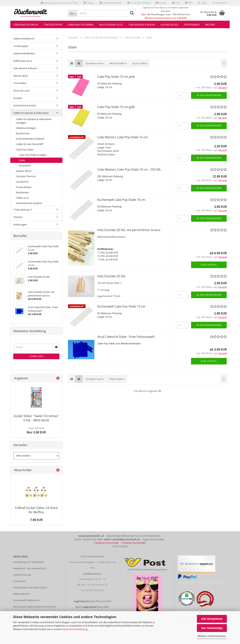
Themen (18, 217)
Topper (89, 3)
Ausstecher (22, 182)
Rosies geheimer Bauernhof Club (59, 3)
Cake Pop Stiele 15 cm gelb (116, 107)
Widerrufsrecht (21, 594)
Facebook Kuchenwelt (107, 543)
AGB (176, 3)
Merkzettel (220, 3)
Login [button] (202, 3)
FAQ (189, 3)
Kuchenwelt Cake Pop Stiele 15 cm (121, 306)
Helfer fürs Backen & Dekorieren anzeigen (34, 121)
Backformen (23, 133)
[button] (72, 63)
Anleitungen (20, 224)
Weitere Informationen (212, 636)
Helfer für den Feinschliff (30, 144)
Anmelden (36, 356)
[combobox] (95, 63)
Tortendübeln (24, 187)
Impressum (19, 581)
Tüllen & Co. (23, 198)
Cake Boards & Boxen (142, 25)
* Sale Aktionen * (23, 210)
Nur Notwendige (212, 628)
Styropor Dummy (26, 176)
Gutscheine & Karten (25, 105)
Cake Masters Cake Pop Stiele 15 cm (123, 137)
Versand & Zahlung (139, 3)
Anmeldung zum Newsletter (29, 562)
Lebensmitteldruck (111, 3)
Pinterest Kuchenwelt (134, 543)
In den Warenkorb (209, 95)
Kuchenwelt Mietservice (26, 600)
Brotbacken (23, 192)
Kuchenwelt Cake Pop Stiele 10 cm (121, 200)
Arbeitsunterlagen (26, 128)
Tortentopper (53, 25)
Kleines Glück (169, 25)
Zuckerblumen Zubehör (29, 203)
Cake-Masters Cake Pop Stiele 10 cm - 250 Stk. (129, 169)
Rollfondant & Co (111, 25)
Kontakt (161, 3)
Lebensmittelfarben (81, 25)
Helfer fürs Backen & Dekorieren (31, 113)
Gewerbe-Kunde (22, 575)
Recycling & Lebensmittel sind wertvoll (34, 607)
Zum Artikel (209, 265)
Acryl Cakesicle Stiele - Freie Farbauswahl (126, 337)
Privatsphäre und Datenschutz (30, 587)
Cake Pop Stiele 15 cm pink (116, 77)
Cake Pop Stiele (25, 150)
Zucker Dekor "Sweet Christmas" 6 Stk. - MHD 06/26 (36, 418)
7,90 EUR (36, 520)
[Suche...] (73, 13)
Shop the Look (21, 91)
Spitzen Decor (24, 171)
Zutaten (18, 98)
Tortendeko (192, 25)
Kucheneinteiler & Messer (30, 139)
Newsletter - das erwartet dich (30, 568)
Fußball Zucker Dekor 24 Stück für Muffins (36, 510)
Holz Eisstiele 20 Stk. (112, 276)
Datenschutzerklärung (75, 629)
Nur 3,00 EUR (36, 430)
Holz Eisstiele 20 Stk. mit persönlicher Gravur (129, 230)
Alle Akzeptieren (212, 619)
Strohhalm (25, 166)
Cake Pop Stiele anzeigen (33, 155)
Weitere (210, 25)
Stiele (22, 160)
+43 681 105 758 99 (94, 590)
